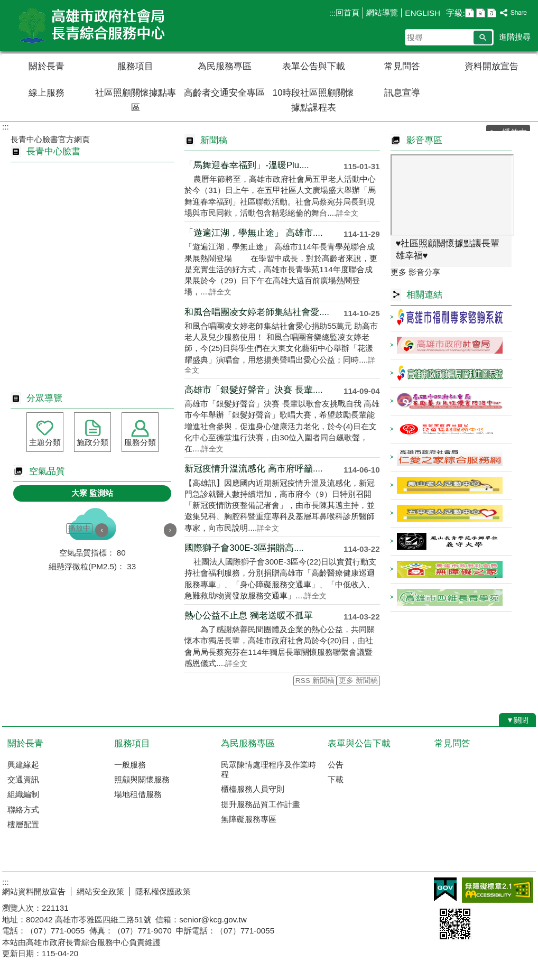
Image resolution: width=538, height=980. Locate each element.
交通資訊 (23, 779)
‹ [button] (102, 530)
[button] (483, 38)
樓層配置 (23, 824)
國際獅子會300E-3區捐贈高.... (244, 548)
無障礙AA (498, 890)
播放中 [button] (79, 528)
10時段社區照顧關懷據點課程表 (314, 100)
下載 (336, 779)
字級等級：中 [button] (481, 13)
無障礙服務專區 (249, 819)
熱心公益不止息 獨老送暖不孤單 (249, 616)
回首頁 (347, 12)
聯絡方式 (23, 810)
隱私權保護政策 (163, 891)
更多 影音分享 (415, 272)
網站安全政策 (100, 891)
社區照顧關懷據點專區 (136, 100)
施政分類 (92, 442)
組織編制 (23, 794)
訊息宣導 (402, 93)
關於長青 (47, 66)
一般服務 (130, 765)
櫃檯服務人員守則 (253, 789)
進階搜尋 (515, 37)
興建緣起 (23, 765)
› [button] (170, 530)
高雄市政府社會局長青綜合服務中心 (91, 26)
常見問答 (402, 66)
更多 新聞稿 (358, 681)
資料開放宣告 (491, 66)
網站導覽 (382, 12)
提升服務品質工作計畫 (261, 804)
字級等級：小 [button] (470, 13)
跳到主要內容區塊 (6, 6)
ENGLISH (423, 13)
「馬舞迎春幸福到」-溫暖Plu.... (247, 165)
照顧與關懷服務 (142, 779)
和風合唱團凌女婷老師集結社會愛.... (257, 312)
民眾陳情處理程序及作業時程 (268, 769)
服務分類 (140, 442)
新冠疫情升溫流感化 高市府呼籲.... (253, 469)
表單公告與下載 (314, 66)
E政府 (445, 889)
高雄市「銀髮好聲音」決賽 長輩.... (253, 390)
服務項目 (135, 66)
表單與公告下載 (359, 743)
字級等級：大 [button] (492, 13)
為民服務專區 (225, 66)
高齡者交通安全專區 (224, 93)
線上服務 (47, 93)
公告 (336, 765)
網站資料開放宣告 (34, 891)
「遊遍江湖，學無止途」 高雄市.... (253, 233)
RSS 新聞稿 (315, 681)
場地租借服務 (138, 794)
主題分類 (45, 442)
